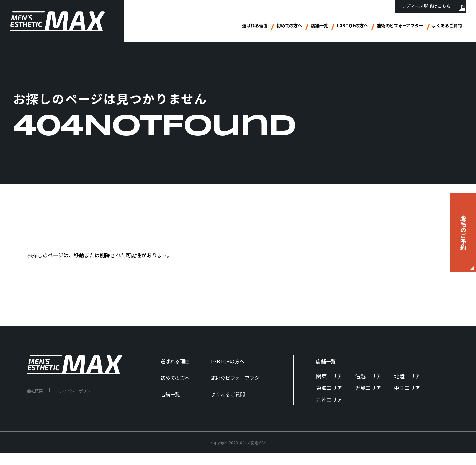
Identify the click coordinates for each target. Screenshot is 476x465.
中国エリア (407, 388)
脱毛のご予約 (463, 232)
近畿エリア (368, 388)
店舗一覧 (295, 27)
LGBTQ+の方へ (333, 27)
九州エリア (329, 399)
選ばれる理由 (220, 27)
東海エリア (329, 388)
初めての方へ (260, 27)
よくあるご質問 (444, 27)
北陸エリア (407, 376)
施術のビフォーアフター (388, 27)
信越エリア (368, 376)
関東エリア (329, 376)
